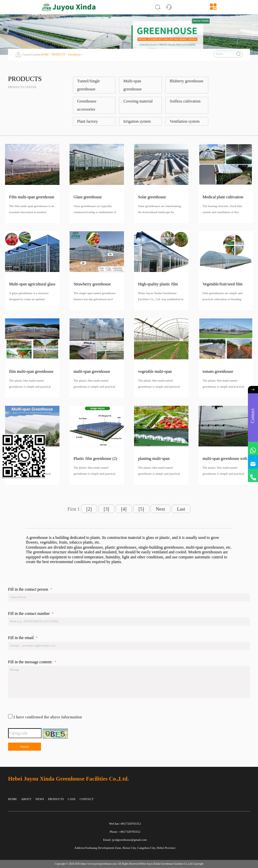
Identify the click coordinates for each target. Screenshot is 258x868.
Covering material (138, 101)
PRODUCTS (59, 55)
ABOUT (26, 799)
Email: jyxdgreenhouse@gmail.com (125, 840)
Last (181, 509)
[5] (141, 509)
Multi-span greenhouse (133, 85)
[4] (124, 509)
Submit (25, 747)
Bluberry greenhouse (186, 81)
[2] (89, 509)
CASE (72, 799)
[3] (106, 509)
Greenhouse (74, 55)
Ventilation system (185, 121)
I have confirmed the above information (48, 717)
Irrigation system (137, 121)
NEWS (40, 799)
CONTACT (87, 799)
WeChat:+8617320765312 (125, 824)
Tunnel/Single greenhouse (89, 85)
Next (160, 509)
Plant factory (88, 121)
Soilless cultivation (185, 101)
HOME (45, 55)
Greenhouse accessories (87, 105)
